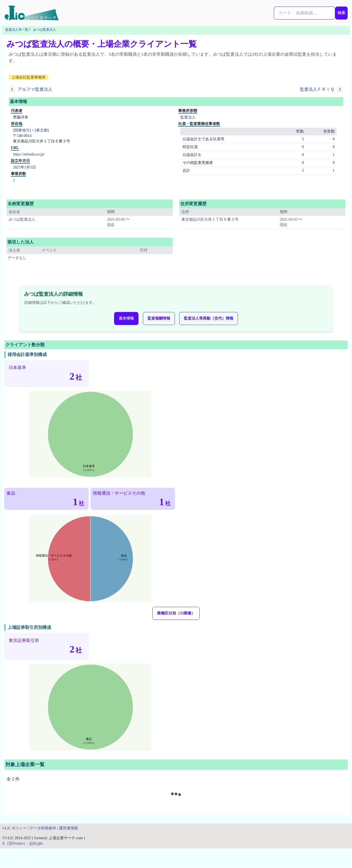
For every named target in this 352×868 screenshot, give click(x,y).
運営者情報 (68, 828)
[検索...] (304, 13)
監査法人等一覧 (17, 30)
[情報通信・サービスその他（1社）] (133, 499)
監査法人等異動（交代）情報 (209, 318)
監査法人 (188, 117)
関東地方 (22, 130)
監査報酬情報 (159, 318)
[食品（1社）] (46, 499)
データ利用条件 (43, 828)
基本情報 (126, 318)
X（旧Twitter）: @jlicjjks (23, 843)
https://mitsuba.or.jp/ (29, 154)
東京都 (42, 130)
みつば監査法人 (45, 30)
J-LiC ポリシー (15, 828)
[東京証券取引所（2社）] (46, 646)
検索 (341, 13)
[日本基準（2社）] (46, 373)
